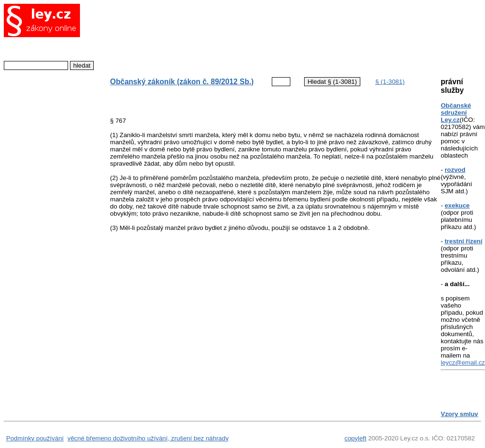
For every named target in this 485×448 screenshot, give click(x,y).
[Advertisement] (267, 36)
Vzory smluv (460, 414)
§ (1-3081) (390, 82)
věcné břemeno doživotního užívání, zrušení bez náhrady (148, 438)
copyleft (356, 438)
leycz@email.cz (463, 363)
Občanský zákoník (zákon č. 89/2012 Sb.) (182, 82)
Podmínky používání (35, 438)
